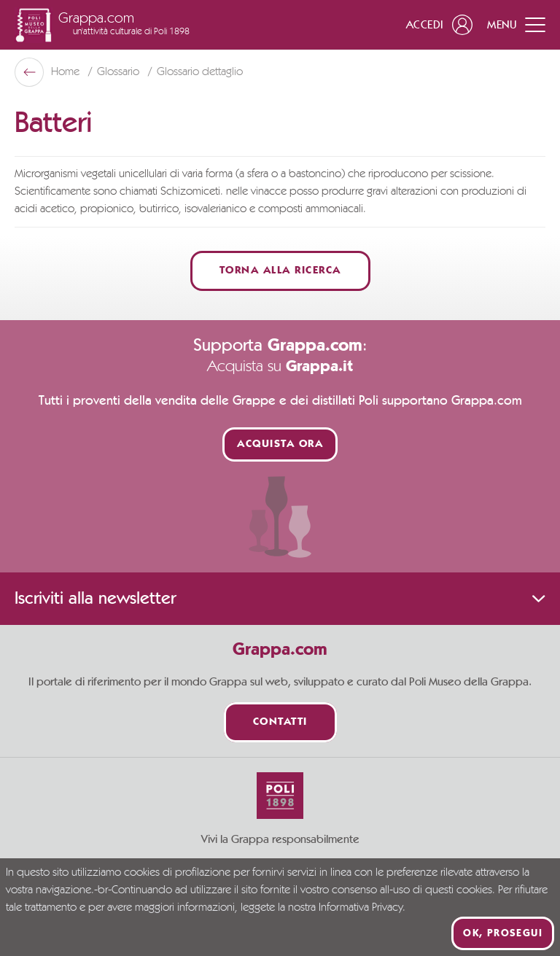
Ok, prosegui (503, 933)
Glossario (120, 72)
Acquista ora (280, 444)
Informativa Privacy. (362, 908)
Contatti (280, 722)
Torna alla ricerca (280, 271)
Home (67, 72)
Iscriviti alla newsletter (280, 599)
